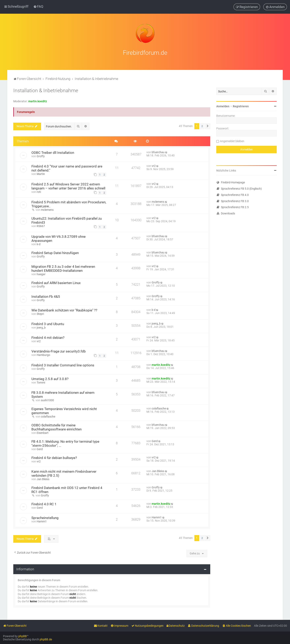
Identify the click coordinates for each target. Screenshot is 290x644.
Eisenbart (43, 432)
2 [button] (202, 126)
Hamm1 (42, 521)
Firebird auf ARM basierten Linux (56, 282)
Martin (41, 173)
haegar (41, 274)
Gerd (40, 449)
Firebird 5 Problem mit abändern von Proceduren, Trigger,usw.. (69, 204)
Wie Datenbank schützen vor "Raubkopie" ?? (64, 310)
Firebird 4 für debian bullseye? (54, 457)
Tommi (41, 382)
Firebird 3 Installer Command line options (63, 365)
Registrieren (241, 106)
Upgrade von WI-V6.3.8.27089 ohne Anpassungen (59, 238)
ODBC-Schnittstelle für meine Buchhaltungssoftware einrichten (56, 427)
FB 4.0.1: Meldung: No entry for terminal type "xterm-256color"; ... (65, 443)
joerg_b (41, 327)
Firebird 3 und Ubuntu (48, 323)
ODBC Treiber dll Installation (53, 152)
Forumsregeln (26, 111)
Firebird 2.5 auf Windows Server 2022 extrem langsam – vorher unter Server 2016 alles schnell (68, 186)
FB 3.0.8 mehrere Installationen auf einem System (63, 394)
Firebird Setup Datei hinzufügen (55, 252)
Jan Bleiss (43, 479)
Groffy (41, 156)
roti (39, 191)
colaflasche (48, 416)
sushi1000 (47, 400)
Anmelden (223, 106)
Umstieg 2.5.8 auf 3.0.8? (50, 378)
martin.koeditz (38, 101)
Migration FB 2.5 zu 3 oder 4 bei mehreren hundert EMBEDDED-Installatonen (63, 268)
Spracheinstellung (45, 517)
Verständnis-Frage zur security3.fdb (59, 351)
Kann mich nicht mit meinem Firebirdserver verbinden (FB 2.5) (64, 473)
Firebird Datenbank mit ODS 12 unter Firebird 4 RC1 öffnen (67, 489)
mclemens (47, 209)
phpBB (23, 636)
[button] (208, 126)
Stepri (40, 313)
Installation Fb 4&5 (46, 296)
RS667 (41, 225)
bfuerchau (158, 152)
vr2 (154, 165)
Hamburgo (43, 354)
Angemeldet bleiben (232, 141)
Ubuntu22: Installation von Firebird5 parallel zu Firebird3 (67, 220)
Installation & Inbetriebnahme (46, 90)
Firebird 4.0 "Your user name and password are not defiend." (67, 168)
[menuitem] (38, 6)
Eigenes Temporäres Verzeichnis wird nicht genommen (64, 410)
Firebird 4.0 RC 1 (44, 503)
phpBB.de (46, 639)
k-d (39, 244)
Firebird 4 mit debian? (48, 337)
